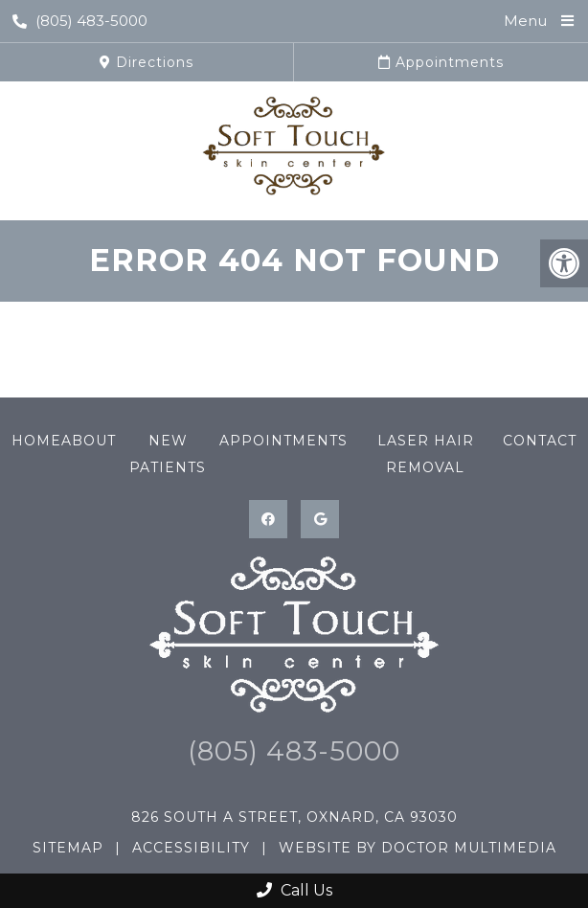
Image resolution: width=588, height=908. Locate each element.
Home (36, 441)
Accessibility (191, 848)
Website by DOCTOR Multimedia (418, 848)
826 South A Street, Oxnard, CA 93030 (294, 817)
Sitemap (68, 848)
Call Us (294, 890)
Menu (525, 21)
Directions (147, 62)
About (89, 441)
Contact (540, 441)
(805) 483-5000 (80, 21)
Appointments (441, 62)
